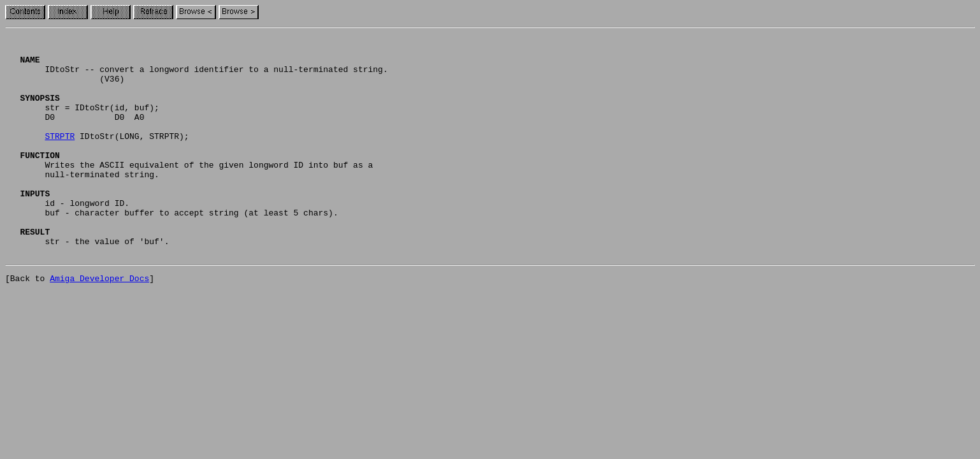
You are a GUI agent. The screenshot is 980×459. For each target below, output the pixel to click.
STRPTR (60, 157)
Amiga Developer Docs (99, 324)
